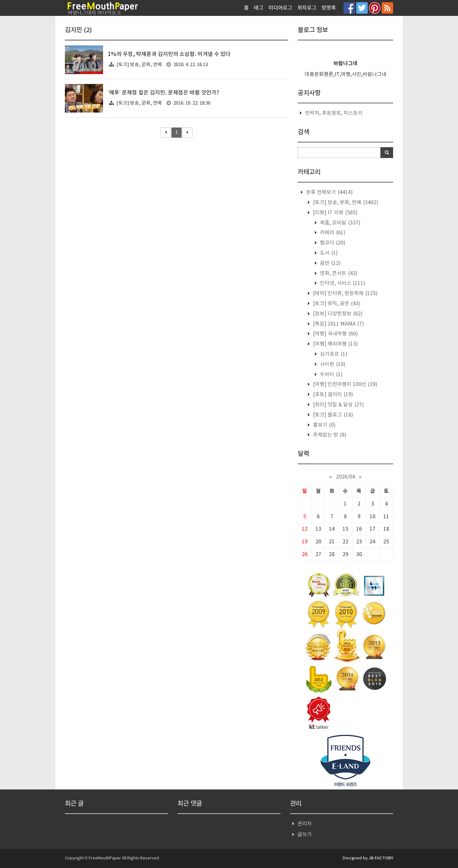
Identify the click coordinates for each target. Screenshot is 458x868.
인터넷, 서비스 (342, 283)
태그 (259, 8)
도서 (328, 253)
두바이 (331, 375)
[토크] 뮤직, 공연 (336, 304)
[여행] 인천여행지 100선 (344, 384)
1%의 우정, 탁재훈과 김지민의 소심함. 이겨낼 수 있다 (169, 54)
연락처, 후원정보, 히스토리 (334, 113)
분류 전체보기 (329, 192)
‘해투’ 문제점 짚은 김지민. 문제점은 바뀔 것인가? (163, 93)
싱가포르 (333, 354)
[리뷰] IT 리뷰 (335, 213)
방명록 (329, 8)
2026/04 (345, 477)
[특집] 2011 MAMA (338, 324)
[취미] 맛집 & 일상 (338, 405)
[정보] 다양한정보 (337, 314)
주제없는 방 (329, 435)
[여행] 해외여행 (335, 344)
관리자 (305, 824)
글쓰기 (305, 835)
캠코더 (332, 243)
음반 (330, 263)
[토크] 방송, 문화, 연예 (139, 65)
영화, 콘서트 (338, 273)
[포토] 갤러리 (332, 395)
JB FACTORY (381, 858)
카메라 (332, 233)
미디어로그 (280, 8)
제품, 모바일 (340, 223)
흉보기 (324, 425)
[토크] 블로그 (332, 415)
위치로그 (307, 8)
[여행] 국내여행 (335, 334)
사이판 (332, 364)
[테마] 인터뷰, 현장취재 (345, 293)
